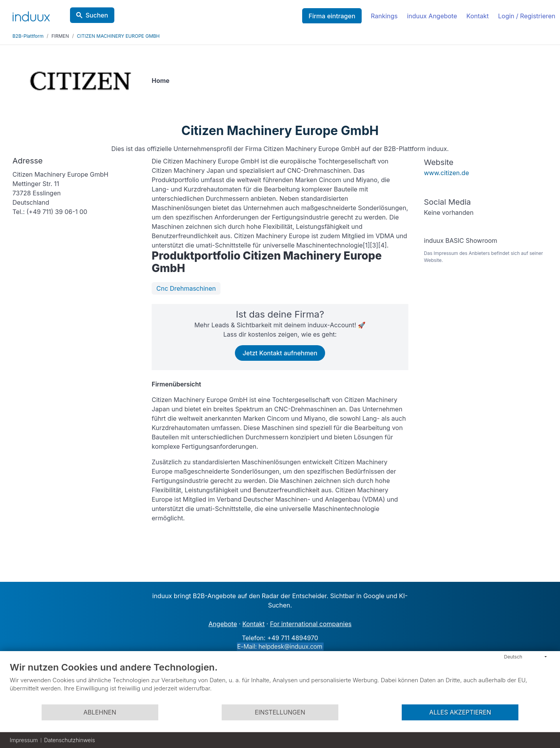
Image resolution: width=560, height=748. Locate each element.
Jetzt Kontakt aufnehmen (280, 353)
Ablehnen (100, 712)
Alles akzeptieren (460, 712)
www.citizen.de (446, 173)
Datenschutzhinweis (69, 740)
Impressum (24, 740)
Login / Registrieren (527, 16)
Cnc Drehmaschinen (186, 288)
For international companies (311, 624)
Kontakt (477, 16)
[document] (280, 683)
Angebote (223, 624)
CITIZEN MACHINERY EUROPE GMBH (118, 36)
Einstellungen (280, 712)
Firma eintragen (332, 16)
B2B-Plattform (28, 36)
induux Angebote (432, 16)
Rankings (384, 16)
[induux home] (31, 15)
